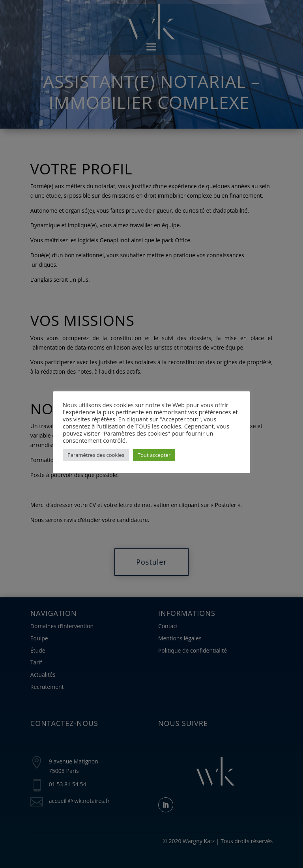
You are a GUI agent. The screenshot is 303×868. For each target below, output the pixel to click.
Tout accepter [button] (154, 455)
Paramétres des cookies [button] (96, 455)
